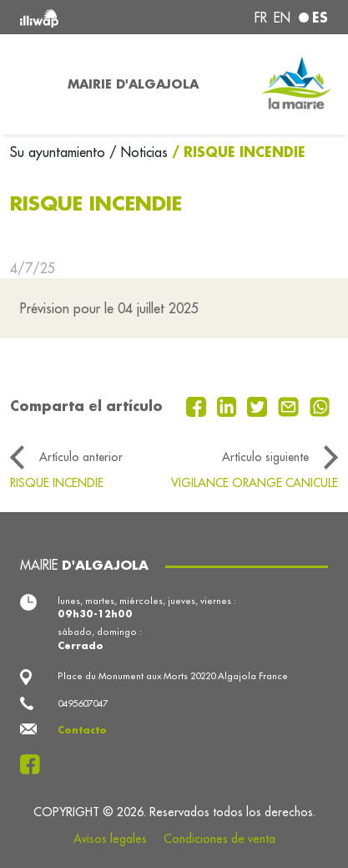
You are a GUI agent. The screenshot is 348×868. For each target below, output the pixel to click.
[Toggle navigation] (29, 84)
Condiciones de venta (219, 839)
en (282, 18)
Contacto (82, 730)
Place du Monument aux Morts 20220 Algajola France (173, 676)
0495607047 (83, 703)
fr (261, 18)
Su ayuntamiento (60, 152)
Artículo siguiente (265, 457)
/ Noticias (139, 152)
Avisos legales (110, 839)
